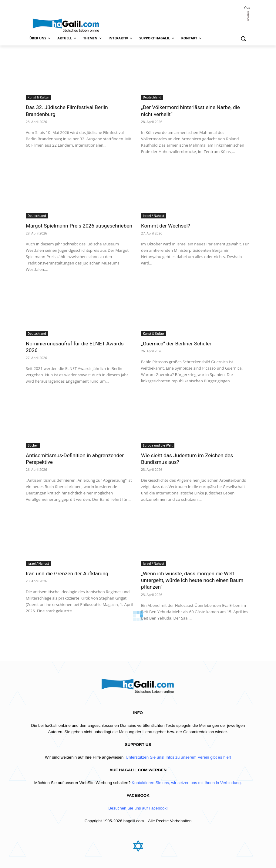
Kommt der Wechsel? (165, 225)
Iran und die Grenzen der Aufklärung (67, 573)
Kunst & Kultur (38, 97)
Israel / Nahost (154, 215)
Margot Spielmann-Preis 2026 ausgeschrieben (79, 225)
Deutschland (152, 97)
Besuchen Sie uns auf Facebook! (138, 808)
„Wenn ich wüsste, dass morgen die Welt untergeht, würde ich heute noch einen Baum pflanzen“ (192, 580)
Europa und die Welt (158, 445)
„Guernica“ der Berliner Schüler (176, 343)
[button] (243, 38)
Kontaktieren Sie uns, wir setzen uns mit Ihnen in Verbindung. (187, 783)
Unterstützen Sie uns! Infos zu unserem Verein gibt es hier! (178, 757)
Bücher (33, 445)
